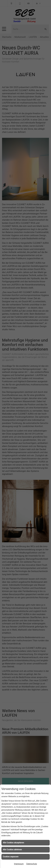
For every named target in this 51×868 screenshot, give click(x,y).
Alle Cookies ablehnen (12, 850)
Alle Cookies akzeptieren (13, 843)
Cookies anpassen (11, 857)
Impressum (19, 864)
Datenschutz (32, 864)
